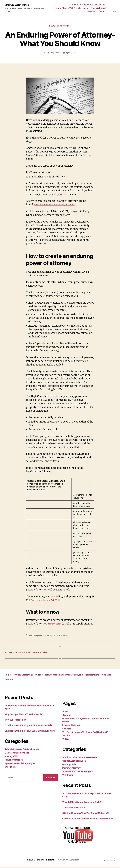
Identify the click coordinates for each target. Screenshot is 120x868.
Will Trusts (10, 768)
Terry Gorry (54, 53)
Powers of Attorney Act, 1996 (47, 601)
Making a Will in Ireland (19, 5)
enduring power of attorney (41, 636)
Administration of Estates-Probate (22, 750)
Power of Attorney (60, 27)
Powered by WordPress (70, 861)
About (65, 713)
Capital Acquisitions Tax (17, 754)
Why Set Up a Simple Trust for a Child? (24, 715)
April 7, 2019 (71, 53)
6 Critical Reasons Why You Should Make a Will (28, 726)
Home (75, 5)
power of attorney (62, 636)
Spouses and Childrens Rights (20, 764)
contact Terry (55, 624)
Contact (102, 11)
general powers (58, 195)
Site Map (92, 11)
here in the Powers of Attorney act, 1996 (57, 205)
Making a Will (11, 757)
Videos (102, 5)
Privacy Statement (88, 5)
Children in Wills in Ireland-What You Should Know (30, 732)
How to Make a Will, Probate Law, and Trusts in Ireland (80, 8)
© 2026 (28, 861)
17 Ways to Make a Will (16, 721)
